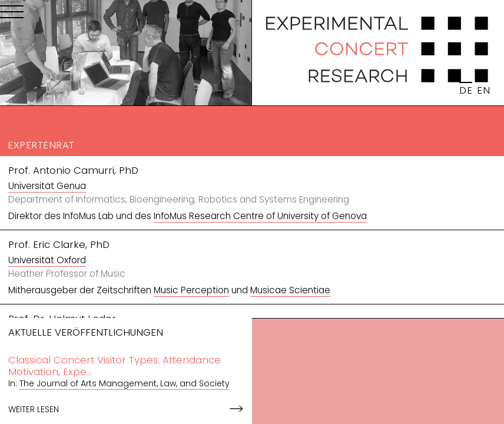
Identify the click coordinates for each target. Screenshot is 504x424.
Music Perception (191, 290)
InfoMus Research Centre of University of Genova (260, 216)
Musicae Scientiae (290, 290)
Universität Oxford (47, 260)
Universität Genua (47, 186)
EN (483, 90)
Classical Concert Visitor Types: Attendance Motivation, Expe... (115, 366)
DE (466, 90)
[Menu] (12, 14)
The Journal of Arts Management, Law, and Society (125, 383)
